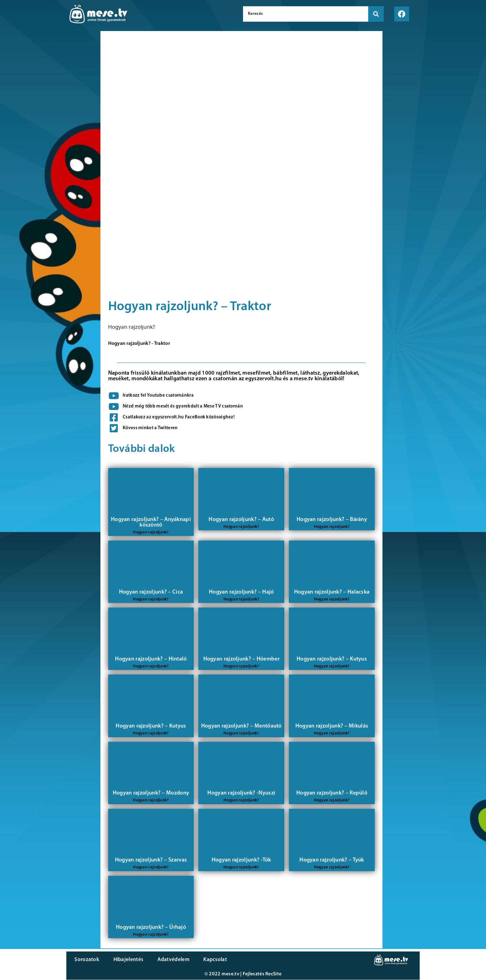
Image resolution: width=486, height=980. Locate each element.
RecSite (273, 974)
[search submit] (376, 14)
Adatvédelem (169, 960)
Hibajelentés (126, 960)
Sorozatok (86, 960)
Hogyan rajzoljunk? (132, 327)
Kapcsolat (210, 960)
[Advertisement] (49, 136)
